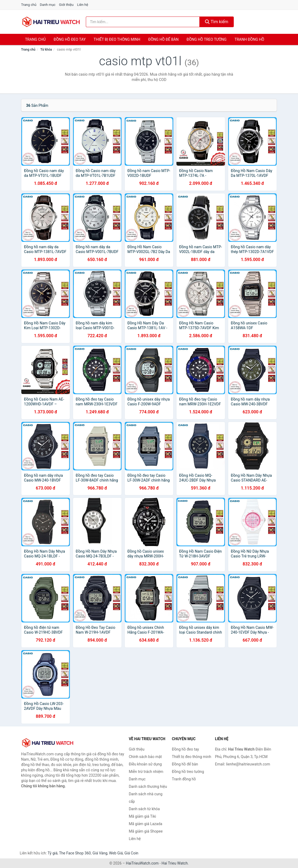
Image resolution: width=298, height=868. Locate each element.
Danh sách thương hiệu (148, 787)
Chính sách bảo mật (145, 757)
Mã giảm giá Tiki (142, 816)
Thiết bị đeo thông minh (117, 39)
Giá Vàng (100, 853)
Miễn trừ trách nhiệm (146, 772)
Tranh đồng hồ (249, 39)
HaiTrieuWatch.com (142, 863)
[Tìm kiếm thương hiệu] (143, 22)
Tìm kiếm (217, 22)
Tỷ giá (53, 853)
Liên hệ (83, 5)
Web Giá (116, 853)
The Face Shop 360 (75, 853)
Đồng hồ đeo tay (70, 39)
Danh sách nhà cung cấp (146, 798)
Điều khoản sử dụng (145, 764)
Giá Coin (131, 853)
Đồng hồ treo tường (207, 39)
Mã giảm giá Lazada (146, 824)
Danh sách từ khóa (144, 809)
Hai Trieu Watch (175, 863)
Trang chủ (29, 5)
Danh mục (48, 5)
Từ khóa (46, 50)
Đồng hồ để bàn (163, 39)
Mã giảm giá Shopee (146, 831)
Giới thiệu (66, 5)
